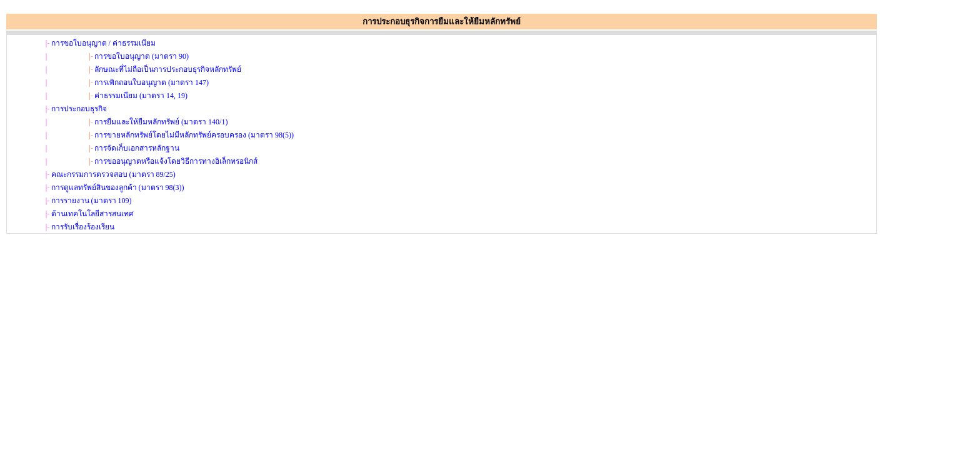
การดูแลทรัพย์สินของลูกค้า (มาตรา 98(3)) (118, 187)
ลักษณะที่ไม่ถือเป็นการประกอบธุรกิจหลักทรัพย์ (168, 69)
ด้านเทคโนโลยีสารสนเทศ (92, 214)
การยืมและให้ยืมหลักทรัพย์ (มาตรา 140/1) (161, 122)
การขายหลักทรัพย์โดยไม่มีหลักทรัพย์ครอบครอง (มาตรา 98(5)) (194, 135)
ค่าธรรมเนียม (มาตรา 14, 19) (141, 96)
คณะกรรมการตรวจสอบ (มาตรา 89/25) (113, 174)
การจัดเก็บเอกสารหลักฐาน (137, 148)
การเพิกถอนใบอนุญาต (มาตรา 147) (152, 82)
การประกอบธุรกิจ (79, 109)
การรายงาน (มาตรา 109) (92, 201)
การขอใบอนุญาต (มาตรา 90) (142, 56)
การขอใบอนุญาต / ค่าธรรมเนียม (103, 43)
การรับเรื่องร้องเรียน (83, 227)
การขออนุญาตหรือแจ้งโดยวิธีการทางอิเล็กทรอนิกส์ (176, 161)
